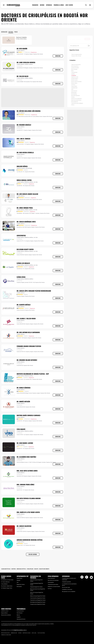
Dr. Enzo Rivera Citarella (25, 152)
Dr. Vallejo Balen (22, 76)
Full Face (73, 85)
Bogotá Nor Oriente (21, 584)
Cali (18, 582)
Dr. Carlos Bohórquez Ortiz (26, 222)
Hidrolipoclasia (74, 88)
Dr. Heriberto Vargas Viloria (7, 588)
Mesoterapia (74, 92)
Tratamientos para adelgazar (77, 103)
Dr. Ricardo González (24, 125)
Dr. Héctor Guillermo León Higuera (29, 111)
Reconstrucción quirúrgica (53, 580)
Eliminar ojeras (74, 83)
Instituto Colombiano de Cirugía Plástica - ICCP (33, 374)
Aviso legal (34, 633)
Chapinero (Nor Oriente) (76, 56)
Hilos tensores (74, 91)
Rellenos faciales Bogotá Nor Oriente (38, 596)
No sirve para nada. (66, 587)
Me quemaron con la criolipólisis (69, 591)
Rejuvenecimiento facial (76, 100)
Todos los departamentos (76, 54)
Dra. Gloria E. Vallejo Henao (26, 319)
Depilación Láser (75, 77)
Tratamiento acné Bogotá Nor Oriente (38, 600)
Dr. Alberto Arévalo (24, 305)
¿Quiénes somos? (5, 611)
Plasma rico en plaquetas (76, 99)
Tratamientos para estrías (53, 584)
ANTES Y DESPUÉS (69, 5)
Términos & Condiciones (6, 635)
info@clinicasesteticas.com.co (20, 630)
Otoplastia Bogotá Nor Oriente (36, 587)
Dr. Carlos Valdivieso (24, 526)
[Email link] (91, 577)
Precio (16, 32)
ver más (36, 182)
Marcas (18, 615)
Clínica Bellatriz (4, 584)
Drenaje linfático (75, 78)
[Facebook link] (87, 578)
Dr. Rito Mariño (22, 49)
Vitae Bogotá (21, 429)
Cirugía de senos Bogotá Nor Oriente (38, 604)
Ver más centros (33, 554)
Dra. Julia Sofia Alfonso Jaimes (27, 471)
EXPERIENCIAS (49, 5)
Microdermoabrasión (76, 95)
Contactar (58, 56)
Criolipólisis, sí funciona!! (67, 589)
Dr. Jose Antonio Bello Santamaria (28, 332)
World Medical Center (24, 180)
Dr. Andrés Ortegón (23, 402)
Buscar (87, 39)
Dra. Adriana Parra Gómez (26, 485)
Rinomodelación (75, 102)
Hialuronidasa (74, 86)
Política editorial (41, 633)
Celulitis (73, 74)
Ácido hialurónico (75, 66)
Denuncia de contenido (6, 615)
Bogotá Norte (19, 578)
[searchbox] (77, 39)
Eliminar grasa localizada (76, 82)
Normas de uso (14, 633)
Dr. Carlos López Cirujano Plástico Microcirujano (34, 291)
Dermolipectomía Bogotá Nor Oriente (38, 602)
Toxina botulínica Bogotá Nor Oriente (38, 598)
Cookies (20, 633)
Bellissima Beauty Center (25, 249)
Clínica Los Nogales (23, 263)
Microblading (74, 94)
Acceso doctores (20, 611)
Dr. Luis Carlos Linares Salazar (27, 194)
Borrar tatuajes (74, 69)
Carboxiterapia (74, 72)
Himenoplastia (51, 582)
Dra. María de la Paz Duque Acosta (28, 512)
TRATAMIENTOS (35, 5)
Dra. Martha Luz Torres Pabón (7, 580)
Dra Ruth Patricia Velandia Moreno (29, 498)
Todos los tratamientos (76, 65)
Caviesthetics (21, 235)
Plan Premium (20, 613)
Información (4, 32)
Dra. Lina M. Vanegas (23, 139)
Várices (73, 105)
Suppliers (19, 617)
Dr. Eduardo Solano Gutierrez (27, 360)
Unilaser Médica (22, 166)
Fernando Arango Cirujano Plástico (29, 346)
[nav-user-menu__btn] (90, 5)
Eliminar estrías (74, 80)
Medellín (19, 580)
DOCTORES (42, 5)
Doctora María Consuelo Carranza (28, 415)
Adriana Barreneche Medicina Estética (30, 540)
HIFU (72, 89)
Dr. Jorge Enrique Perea (25, 208)
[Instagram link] (82, 578)
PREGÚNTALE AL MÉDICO (59, 5)
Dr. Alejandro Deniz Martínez (26, 457)
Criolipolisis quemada (66, 582)
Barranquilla (19, 586)
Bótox (72, 71)
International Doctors (21, 619)
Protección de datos (5, 633)
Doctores (11, 32)
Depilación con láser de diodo (54, 586)
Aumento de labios (75, 68)
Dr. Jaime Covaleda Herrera (26, 62)
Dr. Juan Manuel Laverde (25, 443)
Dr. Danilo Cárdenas (24, 388)
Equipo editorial (4, 613)
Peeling (73, 97)
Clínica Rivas (21, 277)
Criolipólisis (74, 75)
